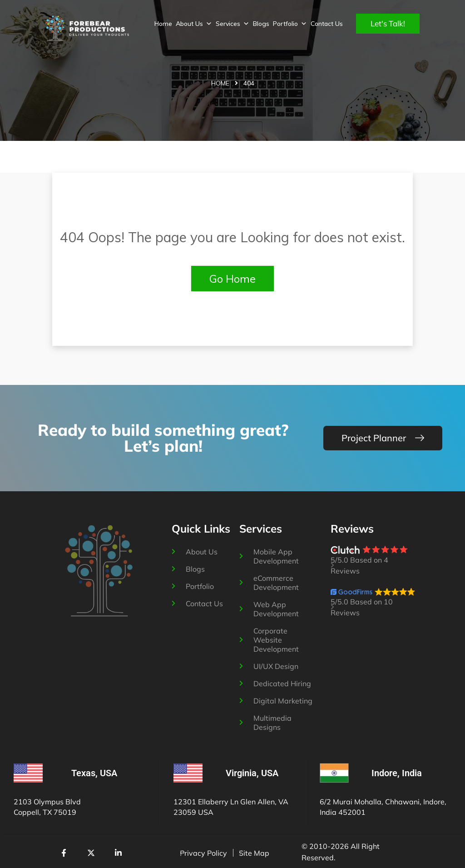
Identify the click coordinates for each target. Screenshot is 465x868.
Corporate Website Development (276, 640)
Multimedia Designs (272, 723)
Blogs (261, 24)
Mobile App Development (276, 556)
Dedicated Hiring (282, 683)
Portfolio (290, 24)
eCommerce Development (276, 583)
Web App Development (276, 609)
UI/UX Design (276, 666)
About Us (194, 24)
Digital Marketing (283, 701)
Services (232, 24)
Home (163, 24)
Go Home (232, 279)
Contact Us (327, 24)
